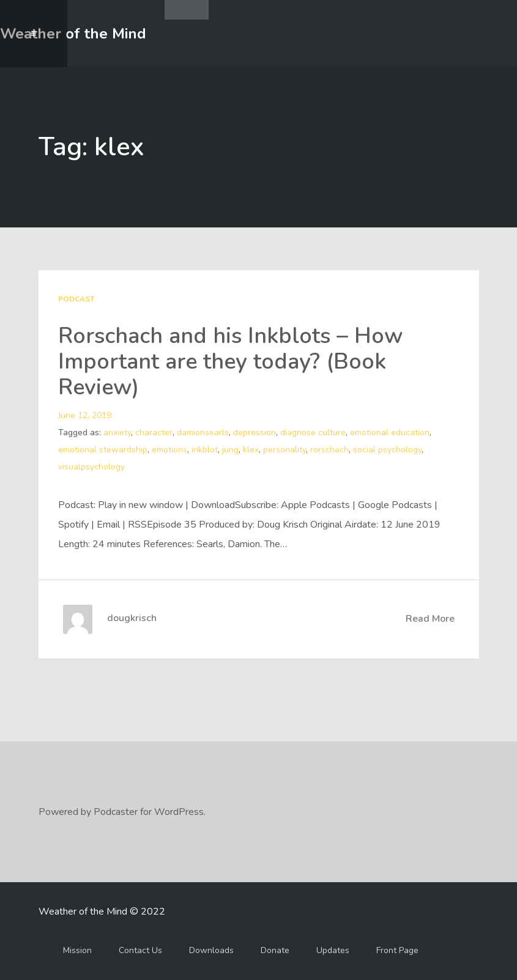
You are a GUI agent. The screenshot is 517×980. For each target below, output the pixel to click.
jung (230, 450)
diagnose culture (313, 433)
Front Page (397, 950)
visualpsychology (91, 467)
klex (251, 450)
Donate (275, 950)
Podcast (76, 299)
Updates (333, 950)
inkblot (205, 450)
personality (285, 450)
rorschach (329, 450)
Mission (77, 950)
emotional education (390, 433)
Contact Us (140, 950)
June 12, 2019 (85, 415)
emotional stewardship (103, 450)
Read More (430, 619)
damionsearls (203, 433)
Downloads (211, 950)
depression (255, 433)
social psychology (387, 450)
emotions (169, 450)
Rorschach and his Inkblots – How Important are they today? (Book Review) (230, 362)
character (154, 433)
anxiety (117, 433)
